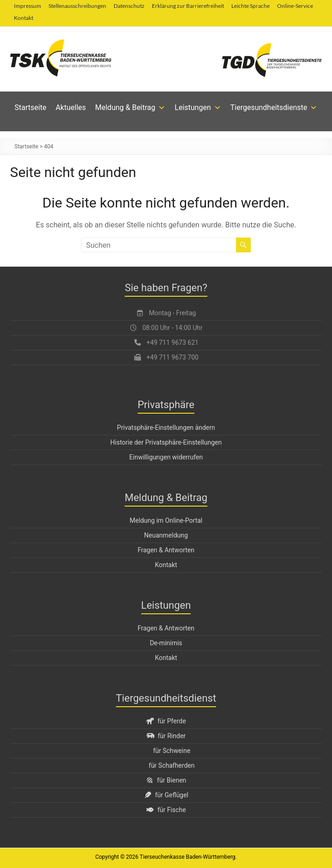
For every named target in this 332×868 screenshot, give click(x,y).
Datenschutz (129, 6)
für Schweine (172, 751)
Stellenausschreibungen (77, 6)
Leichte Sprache (251, 6)
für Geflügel (166, 795)
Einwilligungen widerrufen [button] (166, 457)
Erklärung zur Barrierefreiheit (188, 6)
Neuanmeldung (166, 535)
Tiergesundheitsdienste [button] (274, 108)
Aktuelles (71, 107)
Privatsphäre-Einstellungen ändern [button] (166, 428)
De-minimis (166, 643)
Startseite (31, 107)
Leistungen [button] (198, 108)
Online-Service (295, 6)
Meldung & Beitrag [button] (130, 108)
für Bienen (166, 780)
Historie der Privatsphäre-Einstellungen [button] (166, 442)
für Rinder (166, 736)
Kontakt (24, 18)
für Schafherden (172, 765)
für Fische (166, 810)
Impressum (27, 6)
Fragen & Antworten (166, 550)
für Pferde (166, 721)
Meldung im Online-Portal (166, 520)
